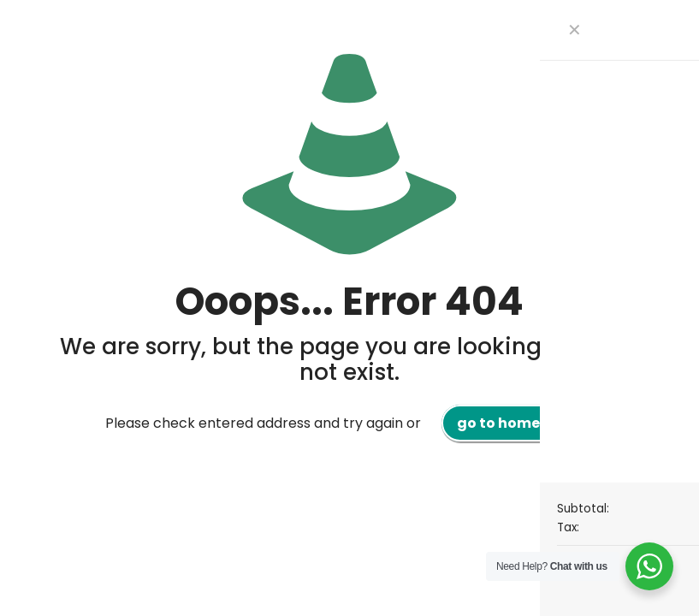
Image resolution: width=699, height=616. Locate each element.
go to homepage (518, 423)
